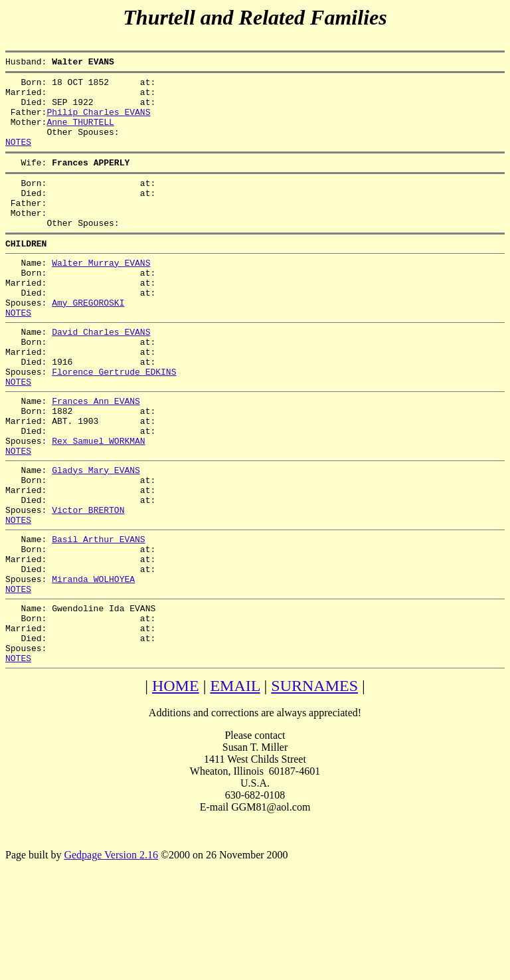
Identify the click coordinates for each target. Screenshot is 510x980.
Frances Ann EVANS (96, 456)
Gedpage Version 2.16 (111, 956)
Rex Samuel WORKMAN (98, 504)
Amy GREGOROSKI (88, 342)
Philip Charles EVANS (98, 122)
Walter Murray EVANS (101, 294)
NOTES (18, 157)
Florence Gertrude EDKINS (114, 423)
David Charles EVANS (101, 375)
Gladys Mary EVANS (96, 538)
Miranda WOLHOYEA (93, 666)
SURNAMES (314, 787)
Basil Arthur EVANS (98, 619)
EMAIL (235, 787)
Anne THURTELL (80, 134)
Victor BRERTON (88, 585)
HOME (176, 787)
